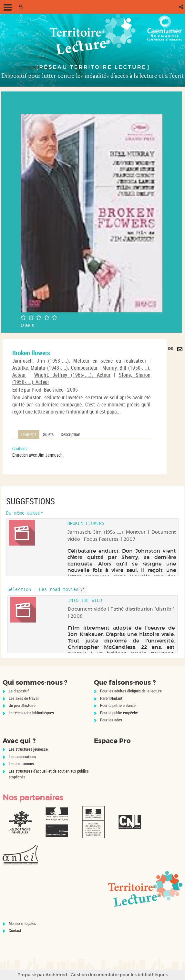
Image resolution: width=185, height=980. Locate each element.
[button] (182, 7)
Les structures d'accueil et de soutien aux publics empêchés (49, 774)
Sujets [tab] (48, 434)
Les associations (22, 756)
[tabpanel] (81, 452)
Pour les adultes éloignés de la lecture (131, 691)
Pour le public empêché (119, 713)
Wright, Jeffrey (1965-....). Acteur (72, 375)
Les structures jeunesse (28, 749)
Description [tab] (71, 434)
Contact (15, 930)
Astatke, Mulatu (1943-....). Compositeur (55, 368)
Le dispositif (19, 691)
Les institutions (21, 764)
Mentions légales (22, 923)
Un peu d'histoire (22, 705)
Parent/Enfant (111, 698)
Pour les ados (111, 720)
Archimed (56, 975)
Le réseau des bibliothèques (31, 713)
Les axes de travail (24, 698)
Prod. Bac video (48, 390)
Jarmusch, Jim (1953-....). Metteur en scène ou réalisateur (79, 361)
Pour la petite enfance (118, 705)
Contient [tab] (29, 434)
